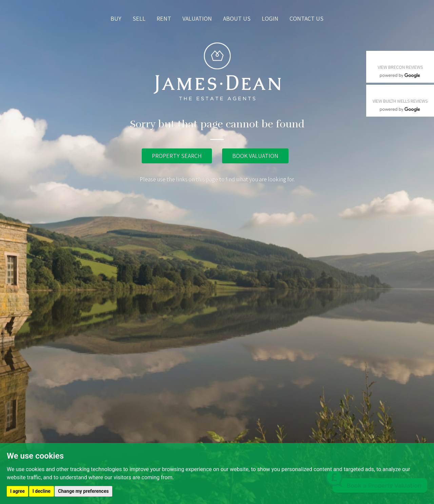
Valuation (197, 18)
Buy (116, 18)
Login (270, 18)
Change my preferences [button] (83, 491)
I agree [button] (17, 491)
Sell (139, 18)
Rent (164, 18)
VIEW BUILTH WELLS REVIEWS (400, 101)
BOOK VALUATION (255, 156)
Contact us (307, 18)
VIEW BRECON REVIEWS (400, 67)
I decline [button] (42, 491)
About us (237, 18)
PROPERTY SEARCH (177, 156)
